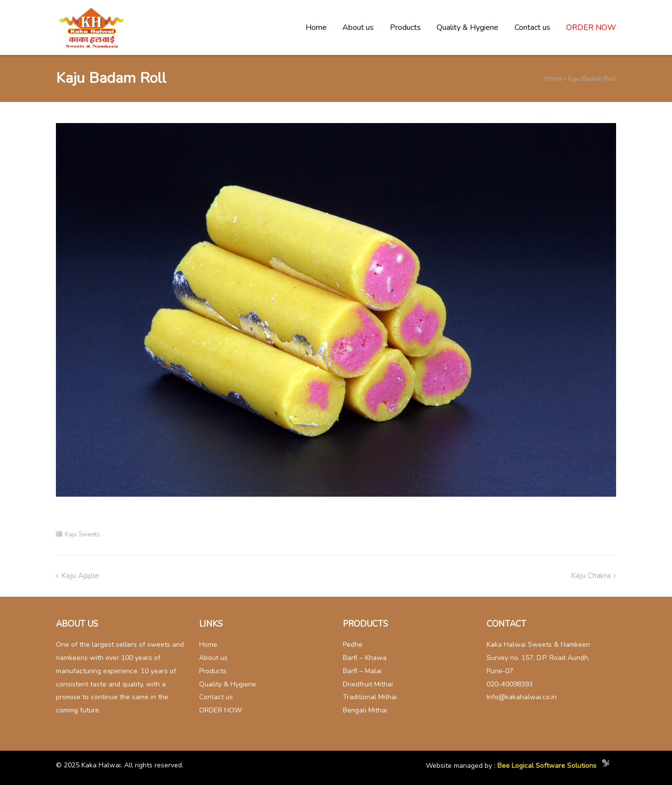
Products (405, 27)
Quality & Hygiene (467, 27)
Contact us (532, 27)
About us (358, 27)
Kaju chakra (591, 576)
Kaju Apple (80, 576)
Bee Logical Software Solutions (547, 766)
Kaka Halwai (101, 765)
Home (316, 27)
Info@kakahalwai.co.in (522, 697)
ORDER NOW (591, 27)
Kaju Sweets (82, 534)
